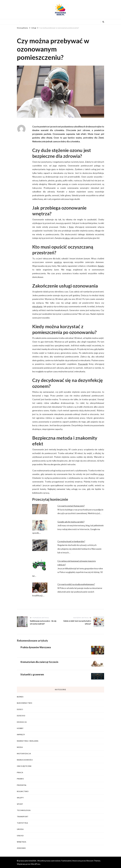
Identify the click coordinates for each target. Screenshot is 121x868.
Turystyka (22, 823)
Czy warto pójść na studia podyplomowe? (76, 584)
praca (101, 474)
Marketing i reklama (28, 741)
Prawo (20, 779)
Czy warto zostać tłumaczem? (71, 506)
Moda (20, 747)
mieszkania (37, 306)
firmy (71, 227)
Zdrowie (21, 848)
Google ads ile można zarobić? (71, 522)
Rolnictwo (23, 791)
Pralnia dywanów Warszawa (36, 647)
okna (67, 238)
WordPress (36, 864)
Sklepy (20, 798)
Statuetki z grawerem (32, 674)
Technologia (24, 810)
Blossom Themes (93, 861)
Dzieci (20, 709)
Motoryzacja (24, 754)
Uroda (20, 829)
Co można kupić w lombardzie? (71, 541)
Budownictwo (25, 703)
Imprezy (21, 735)
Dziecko (21, 716)
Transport (23, 817)
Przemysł (22, 785)
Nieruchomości (25, 760)
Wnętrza (22, 842)
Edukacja (22, 722)
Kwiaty (101, 266)
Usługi (20, 836)
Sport (20, 804)
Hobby (20, 728)
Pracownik (83, 364)
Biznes (20, 697)
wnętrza (58, 262)
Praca (20, 772)
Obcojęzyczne (24, 766)
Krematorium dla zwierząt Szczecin (39, 662)
